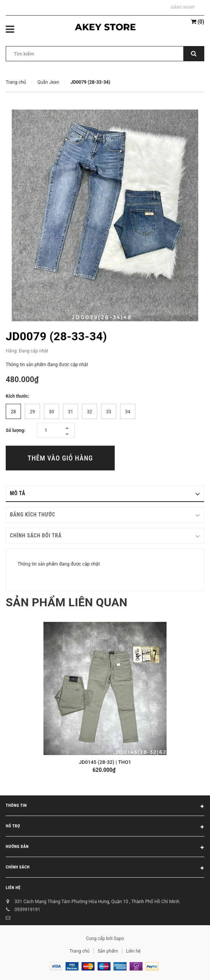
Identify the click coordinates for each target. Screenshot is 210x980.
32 (90, 412)
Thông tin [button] (105, 807)
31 (71, 412)
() (198, 22)
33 (109, 412)
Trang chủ (79, 951)
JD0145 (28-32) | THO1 (105, 762)
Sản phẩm (108, 951)
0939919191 (27, 910)
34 (128, 412)
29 (32, 412)
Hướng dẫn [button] (105, 848)
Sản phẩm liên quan (67, 602)
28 (13, 412)
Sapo (119, 939)
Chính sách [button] (105, 868)
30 (51, 412)
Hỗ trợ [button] (105, 827)
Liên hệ (13, 888)
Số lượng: (16, 430)
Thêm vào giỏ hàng (60, 458)
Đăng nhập (183, 7)
